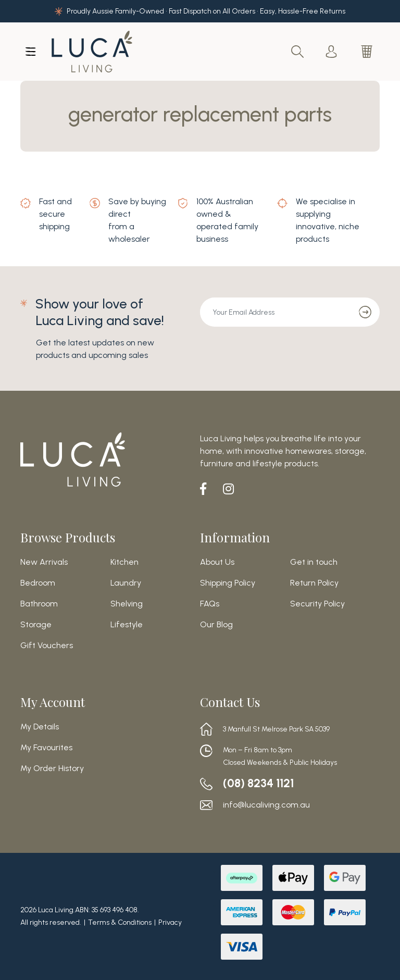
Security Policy (317, 604)
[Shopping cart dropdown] (368, 52)
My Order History (52, 768)
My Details (40, 727)
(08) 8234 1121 (262, 784)
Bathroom (39, 604)
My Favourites (46, 748)
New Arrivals (44, 562)
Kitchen (124, 562)
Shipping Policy (228, 583)
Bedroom (38, 583)
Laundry (126, 583)
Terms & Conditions (120, 922)
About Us (217, 562)
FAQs (210, 604)
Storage (36, 625)
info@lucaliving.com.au (266, 805)
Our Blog (216, 625)
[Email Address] (276, 312)
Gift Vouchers (47, 646)
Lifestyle (127, 625)
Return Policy (314, 583)
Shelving (127, 604)
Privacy (170, 922)
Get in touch (314, 562)
